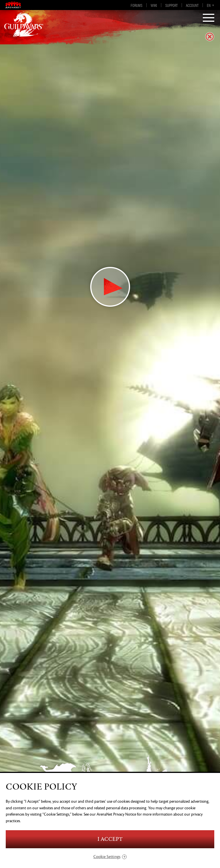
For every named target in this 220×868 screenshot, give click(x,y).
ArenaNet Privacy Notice (116, 814)
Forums (136, 5)
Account (192, 5)
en (209, 5)
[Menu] (209, 18)
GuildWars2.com (24, 24)
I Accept (110, 839)
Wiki (154, 5)
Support (171, 5)
